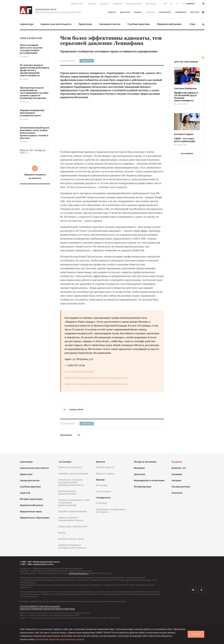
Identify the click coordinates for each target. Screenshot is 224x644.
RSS (177, 4)
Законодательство (110, 24)
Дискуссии (125, 12)
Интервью (150, 12)
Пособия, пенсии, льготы (71, 539)
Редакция (117, 4)
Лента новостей (31, 38)
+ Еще (192, 24)
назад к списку (73, 410)
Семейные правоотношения (73, 474)
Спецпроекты (165, 12)
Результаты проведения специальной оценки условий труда (47, 609)
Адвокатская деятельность (56, 24)
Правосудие (85, 24)
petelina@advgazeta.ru (79, 573)
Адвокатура (27, 24)
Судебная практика (139, 24)
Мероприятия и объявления (149, 480)
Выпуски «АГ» (77, 4)
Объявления (181, 12)
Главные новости (105, 467)
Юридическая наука (31, 511)
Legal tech (25, 493)
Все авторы (151, 4)
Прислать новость (105, 474)
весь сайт (197, 12)
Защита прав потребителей (73, 526)
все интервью (187, 154)
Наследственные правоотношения (67, 492)
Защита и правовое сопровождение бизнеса (71, 519)
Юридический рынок (169, 24)
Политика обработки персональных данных (40, 606)
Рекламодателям (134, 4)
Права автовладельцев (70, 467)
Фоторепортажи (143, 487)
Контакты (104, 4)
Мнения (138, 12)
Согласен (196, 634)
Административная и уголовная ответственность (73, 546)
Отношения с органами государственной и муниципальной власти (71, 482)
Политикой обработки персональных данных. (60, 639)
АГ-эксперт (102, 503)
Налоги (62, 533)
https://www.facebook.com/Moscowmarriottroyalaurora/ (96, 378)
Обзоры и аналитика (145, 462)
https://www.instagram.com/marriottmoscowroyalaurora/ (97, 384)
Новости (112, 12)
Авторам (92, 4)
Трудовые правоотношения (73, 511)
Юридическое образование (35, 518)
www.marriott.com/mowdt (79, 372)
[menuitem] (27, 24)
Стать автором (104, 491)
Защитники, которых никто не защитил (111, 511)
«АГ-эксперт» (65, 462)
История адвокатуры (31, 499)
